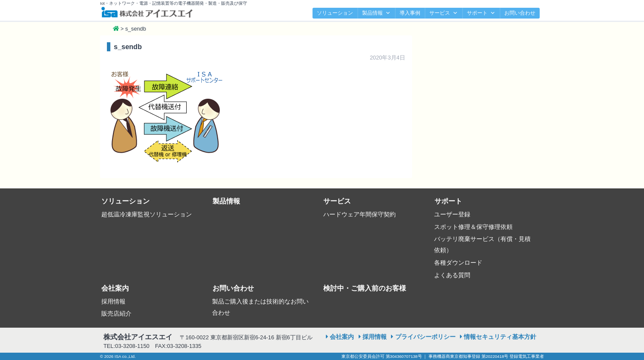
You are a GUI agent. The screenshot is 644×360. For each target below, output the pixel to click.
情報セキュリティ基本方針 (500, 337)
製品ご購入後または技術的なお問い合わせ (260, 307)
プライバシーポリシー (425, 337)
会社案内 (115, 288)
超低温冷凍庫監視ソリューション (147, 214)
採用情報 (113, 301)
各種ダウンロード (458, 263)
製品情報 (376, 13)
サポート (481, 13)
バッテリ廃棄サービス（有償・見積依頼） (482, 244)
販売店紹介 (116, 313)
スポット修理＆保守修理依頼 (473, 227)
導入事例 (410, 13)
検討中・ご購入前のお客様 (365, 288)
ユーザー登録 (452, 214)
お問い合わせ (520, 13)
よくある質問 (452, 275)
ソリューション (335, 13)
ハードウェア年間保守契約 (360, 214)
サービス (444, 13)
